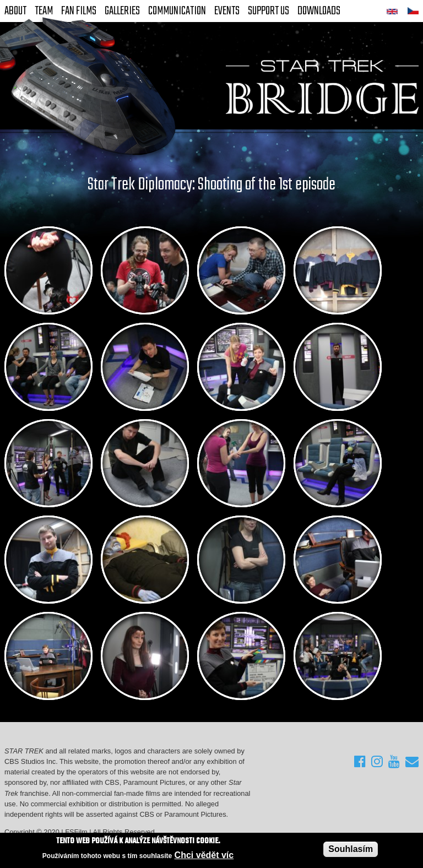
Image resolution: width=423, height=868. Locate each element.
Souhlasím (351, 849)
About (15, 11)
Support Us (269, 11)
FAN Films (79, 11)
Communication (177, 11)
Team (44, 11)
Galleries (122, 11)
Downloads (319, 11)
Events (227, 11)
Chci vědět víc (204, 855)
